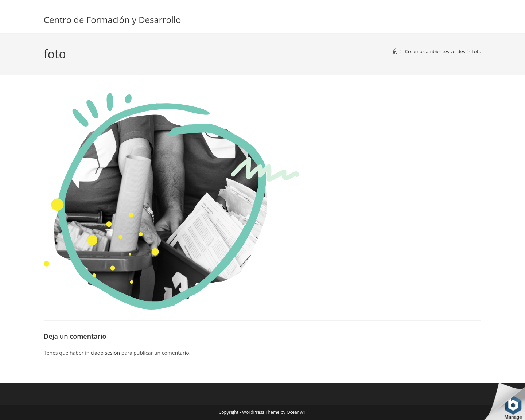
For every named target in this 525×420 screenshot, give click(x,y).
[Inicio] (395, 51)
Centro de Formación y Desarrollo (112, 20)
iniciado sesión (102, 353)
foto (477, 51)
